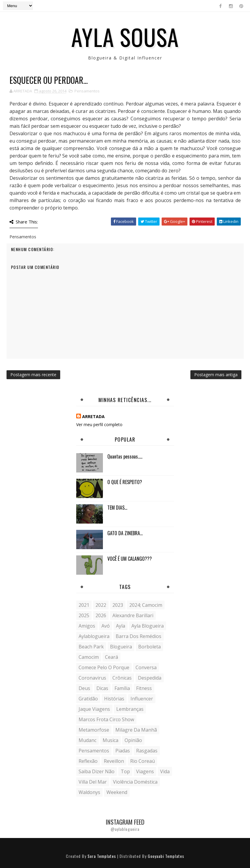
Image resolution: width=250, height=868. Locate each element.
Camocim (89, 657)
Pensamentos (87, 91)
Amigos (87, 626)
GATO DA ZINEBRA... (125, 533)
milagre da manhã (136, 730)
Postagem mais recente (33, 375)
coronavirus (92, 678)
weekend (117, 792)
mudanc (87, 740)
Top (125, 771)
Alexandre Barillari (133, 615)
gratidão (88, 699)
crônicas (122, 678)
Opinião (133, 740)
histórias (114, 699)
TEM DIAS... (117, 508)
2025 (84, 615)
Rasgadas (147, 751)
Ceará (112, 657)
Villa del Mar (93, 782)
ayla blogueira (148, 626)
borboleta (149, 647)
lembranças (130, 709)
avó (106, 626)
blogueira (121, 647)
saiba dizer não (97, 771)
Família (122, 688)
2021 (84, 605)
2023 (118, 605)
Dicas (102, 688)
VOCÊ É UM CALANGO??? (130, 559)
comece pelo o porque (104, 667)
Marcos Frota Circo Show (106, 719)
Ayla (121, 626)
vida (165, 771)
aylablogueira (94, 636)
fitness (144, 688)
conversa (146, 667)
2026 (101, 615)
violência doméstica (135, 782)
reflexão (88, 761)
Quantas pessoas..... (125, 456)
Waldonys (89, 792)
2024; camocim (146, 605)
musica (110, 740)
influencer (142, 699)
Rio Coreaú (142, 761)
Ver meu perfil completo (99, 424)
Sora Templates (102, 856)
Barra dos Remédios (138, 636)
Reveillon (114, 761)
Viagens (145, 771)
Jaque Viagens (94, 709)
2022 (101, 605)
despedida (150, 678)
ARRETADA (93, 416)
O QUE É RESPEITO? (125, 482)
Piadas (123, 751)
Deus (84, 688)
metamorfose (94, 730)
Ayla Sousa (125, 37)
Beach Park (91, 647)
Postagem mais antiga (216, 375)
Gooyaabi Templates (166, 856)
